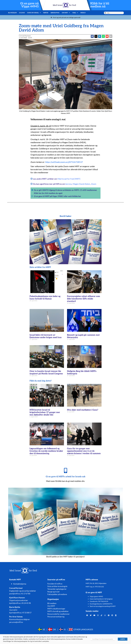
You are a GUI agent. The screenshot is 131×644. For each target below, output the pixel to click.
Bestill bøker (66, 216)
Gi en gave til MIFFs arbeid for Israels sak (66, 477)
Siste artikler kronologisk (57, 586)
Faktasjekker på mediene (57, 594)
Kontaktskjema (20, 584)
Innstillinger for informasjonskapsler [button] (103, 639)
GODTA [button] (123, 639)
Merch (83, 13)
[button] (96, 36)
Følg (75, 13)
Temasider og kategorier (57, 589)
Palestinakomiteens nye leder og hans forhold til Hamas (45, 298)
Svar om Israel (34, 13)
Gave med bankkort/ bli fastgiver (101, 599)
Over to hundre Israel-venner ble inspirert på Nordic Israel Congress (46, 372)
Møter (46, 13)
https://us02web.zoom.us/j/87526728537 (64, 162)
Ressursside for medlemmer (58, 614)
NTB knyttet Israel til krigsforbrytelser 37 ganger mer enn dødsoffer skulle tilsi (45, 412)
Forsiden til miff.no (55, 584)
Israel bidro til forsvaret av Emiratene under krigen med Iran (46, 336)
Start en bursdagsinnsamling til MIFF (103, 606)
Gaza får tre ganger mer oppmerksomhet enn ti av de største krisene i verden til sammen (84, 451)
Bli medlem (12, 13)
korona (69, 184)
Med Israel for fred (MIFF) (69, 179)
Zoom (94, 184)
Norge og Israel (53, 592)
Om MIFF (66, 13)
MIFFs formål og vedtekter (58, 611)
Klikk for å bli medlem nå (100, 5)
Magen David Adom (81, 184)
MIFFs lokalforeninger (56, 609)
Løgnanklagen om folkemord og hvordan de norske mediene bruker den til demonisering (46, 451)
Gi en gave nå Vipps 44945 (29, 5)
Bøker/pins (55, 13)
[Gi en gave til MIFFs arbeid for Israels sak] (65, 470)
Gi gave (22, 13)
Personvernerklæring (56, 617)
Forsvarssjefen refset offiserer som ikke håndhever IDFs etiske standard (84, 299)
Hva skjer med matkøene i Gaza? (83, 410)
